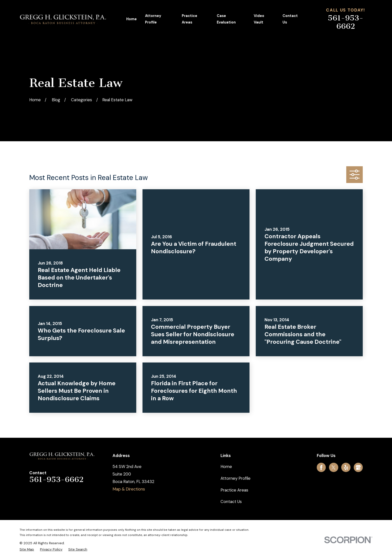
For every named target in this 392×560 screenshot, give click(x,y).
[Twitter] (333, 467)
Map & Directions (129, 489)
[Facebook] (321, 467)
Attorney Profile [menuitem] (153, 19)
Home (226, 466)
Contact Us (231, 501)
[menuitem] (27, 549)
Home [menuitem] (131, 19)
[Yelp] (346, 467)
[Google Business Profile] (358, 467)
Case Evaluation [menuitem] (226, 19)
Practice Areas (234, 490)
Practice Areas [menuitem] (189, 19)
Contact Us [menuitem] (290, 19)
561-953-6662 (345, 22)
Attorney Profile (235, 478)
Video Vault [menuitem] (259, 19)
